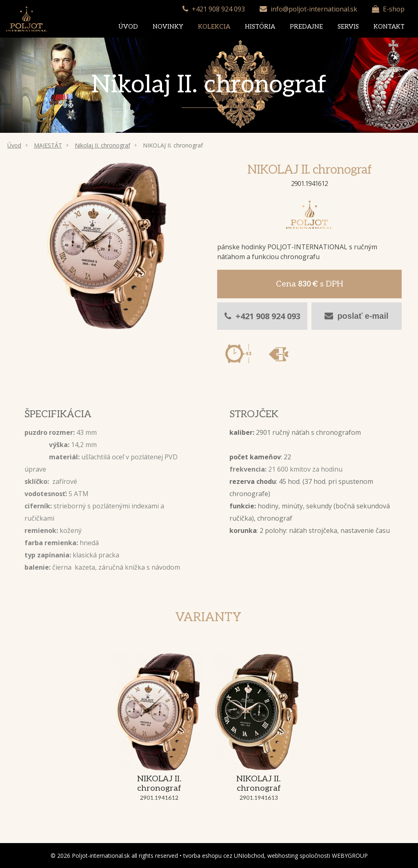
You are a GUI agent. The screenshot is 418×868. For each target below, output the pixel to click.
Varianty (208, 617)
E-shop (394, 9)
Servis (348, 27)
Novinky (168, 27)
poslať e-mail (356, 316)
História (260, 27)
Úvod (128, 27)
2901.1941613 (259, 798)
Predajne (306, 27)
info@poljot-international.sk (314, 9)
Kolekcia (214, 27)
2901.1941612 (159, 798)
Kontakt (389, 27)
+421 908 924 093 (218, 9)
